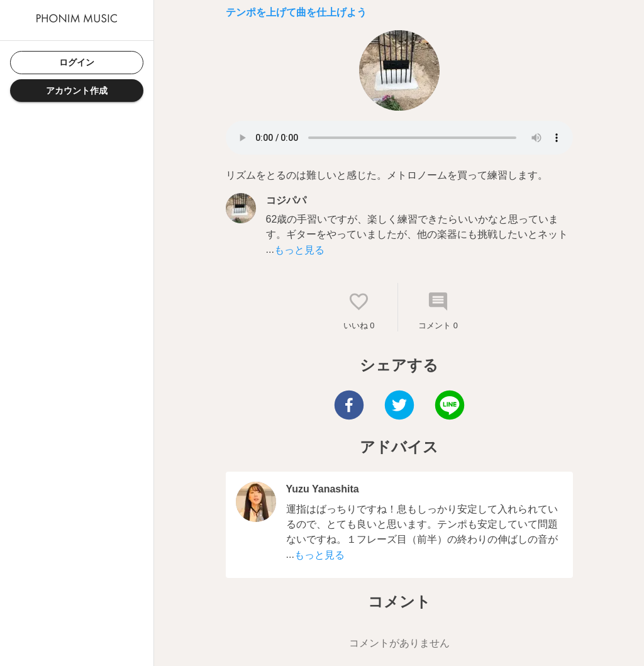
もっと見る (299, 250)
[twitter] (399, 407)
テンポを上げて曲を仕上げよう (296, 12)
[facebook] (349, 407)
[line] (450, 407)
